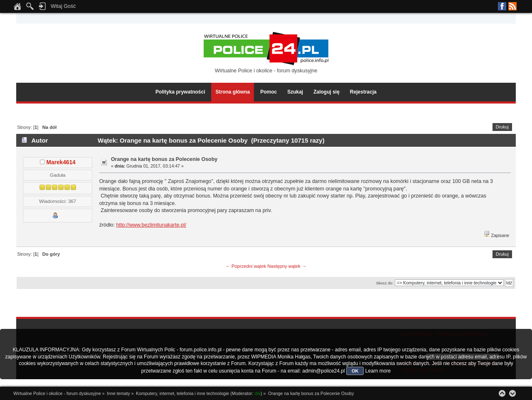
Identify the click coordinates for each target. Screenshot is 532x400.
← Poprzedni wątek (246, 266)
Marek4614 (61, 162)
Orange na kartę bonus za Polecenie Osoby (164, 159)
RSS (512, 6)
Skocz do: (385, 283)
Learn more (378, 371)
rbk (257, 393)
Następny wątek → (287, 266)
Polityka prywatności (180, 92)
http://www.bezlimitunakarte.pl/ (151, 225)
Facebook (502, 6)
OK (355, 371)
